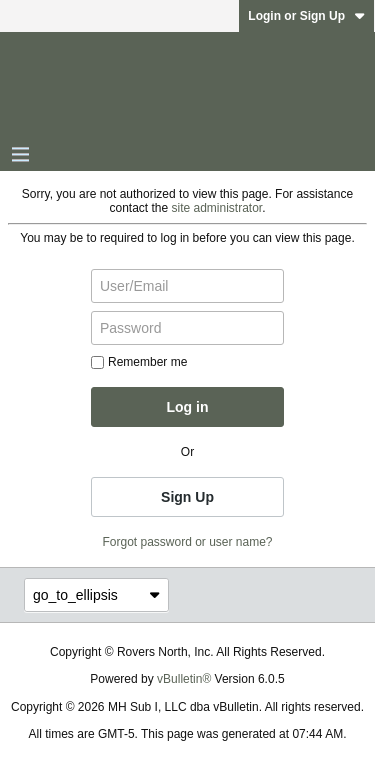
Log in (188, 407)
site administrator (217, 208)
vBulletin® (184, 679)
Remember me (139, 362)
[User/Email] (187, 286)
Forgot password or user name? (187, 542)
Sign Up (187, 497)
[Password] (187, 328)
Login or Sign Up (306, 16)
